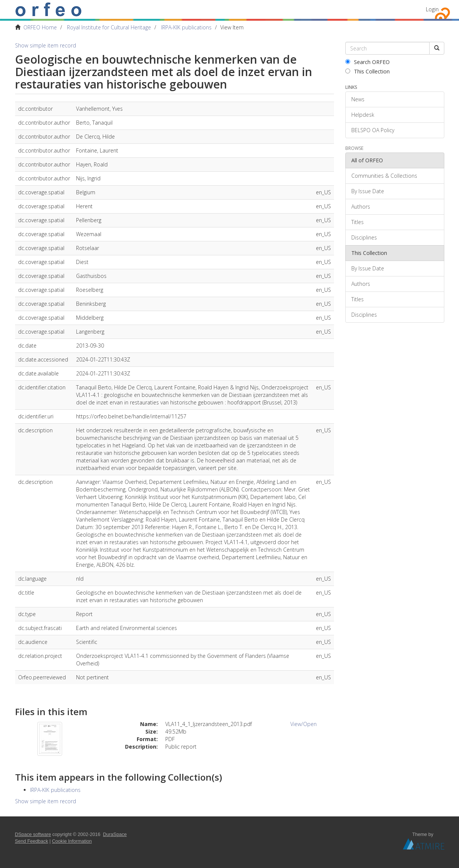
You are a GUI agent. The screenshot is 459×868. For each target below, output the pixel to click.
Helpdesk (363, 115)
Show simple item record (46, 45)
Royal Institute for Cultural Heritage (109, 27)
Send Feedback (32, 841)
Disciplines (364, 237)
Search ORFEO (368, 62)
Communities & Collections (384, 176)
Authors (361, 207)
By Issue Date (368, 191)
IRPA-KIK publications (186, 27)
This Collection (368, 71)
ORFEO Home (40, 27)
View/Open (303, 724)
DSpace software (33, 834)
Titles (358, 222)
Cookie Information (72, 841)
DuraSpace (115, 834)
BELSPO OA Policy (373, 130)
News (358, 99)
